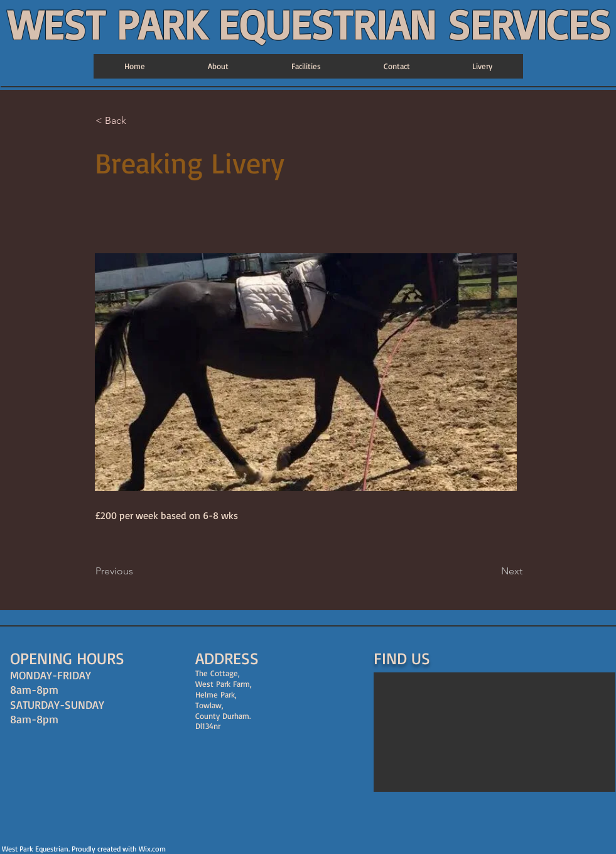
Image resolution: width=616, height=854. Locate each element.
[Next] (491, 571)
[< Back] (137, 121)
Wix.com (152, 849)
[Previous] (137, 571)
